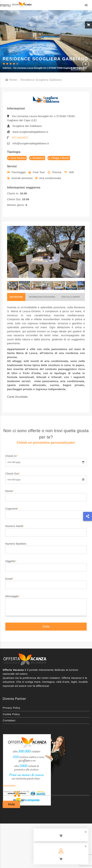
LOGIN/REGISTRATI (86, 6)
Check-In (46, 459)
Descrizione (16, 297)
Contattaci (9, 720)
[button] (82, 252)
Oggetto (46, 564)
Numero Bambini (46, 547)
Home (11, 80)
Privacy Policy (12, 708)
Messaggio (46, 606)
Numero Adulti (46, 529)
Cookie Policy (11, 714)
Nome (46, 494)
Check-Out (46, 477)
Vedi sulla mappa (71, 297)
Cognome (46, 512)
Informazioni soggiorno (42, 297)
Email (46, 582)
